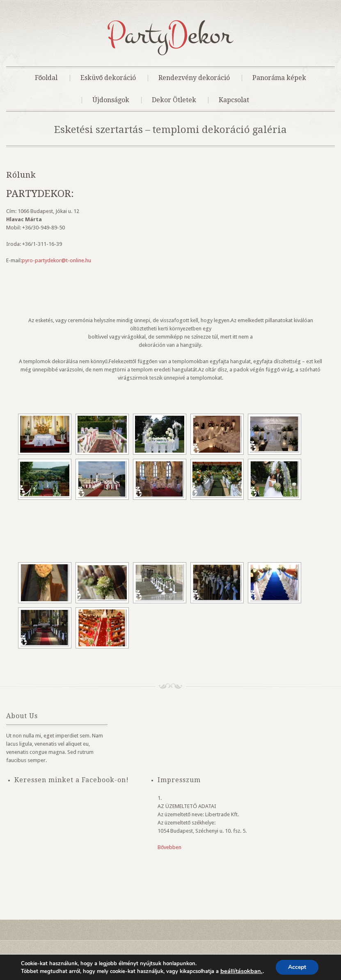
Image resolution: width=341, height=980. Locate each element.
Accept (297, 967)
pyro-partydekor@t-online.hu (56, 260)
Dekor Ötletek (174, 100)
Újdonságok (111, 100)
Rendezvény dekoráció (194, 78)
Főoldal (46, 78)
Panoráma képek (279, 78)
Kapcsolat (234, 100)
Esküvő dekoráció (108, 78)
